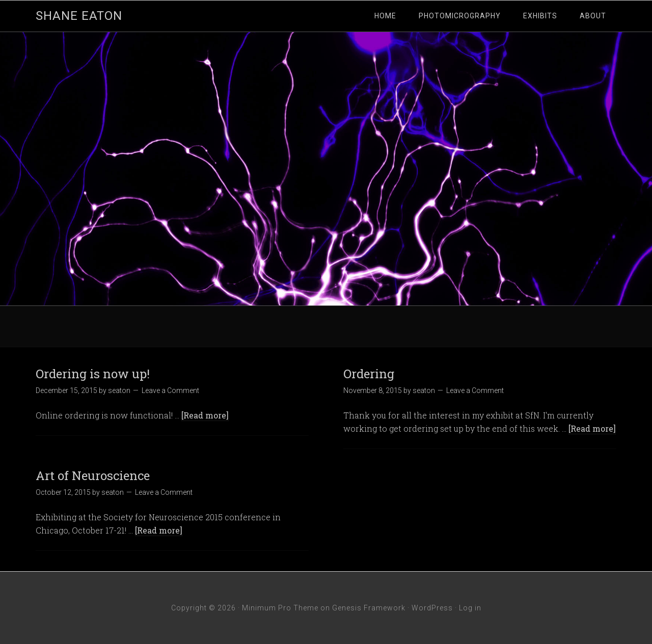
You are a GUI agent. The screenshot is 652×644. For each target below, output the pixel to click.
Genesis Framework (369, 608)
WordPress (432, 608)
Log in (470, 608)
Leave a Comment (170, 390)
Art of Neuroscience (93, 475)
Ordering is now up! (93, 374)
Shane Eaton (79, 16)
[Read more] (205, 415)
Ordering (369, 374)
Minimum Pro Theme (280, 608)
